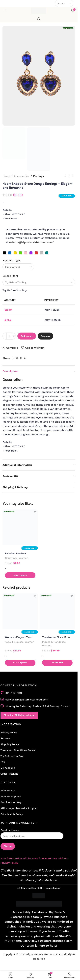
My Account (8, 768)
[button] (20, 575)
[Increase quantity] (14, 336)
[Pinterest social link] (21, 358)
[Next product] (73, 176)
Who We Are (8, 791)
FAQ (3, 762)
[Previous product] (65, 176)
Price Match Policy (12, 814)
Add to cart (27, 336)
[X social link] (17, 358)
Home (6, 176)
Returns (5, 738)
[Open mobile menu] (4, 11)
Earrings (39, 176)
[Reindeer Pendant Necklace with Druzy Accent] (20, 527)
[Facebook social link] (13, 358)
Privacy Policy (9, 733)
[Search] (39, 19)
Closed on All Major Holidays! (19, 715)
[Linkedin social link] (25, 358)
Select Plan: (11, 276)
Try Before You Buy (12, 756)
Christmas (11, 558)
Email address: (32, 834)
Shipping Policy (10, 744)
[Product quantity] (9, 336)
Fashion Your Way (11, 802)
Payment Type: (12, 260)
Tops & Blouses (14, 642)
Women (24, 558)
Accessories (22, 176)
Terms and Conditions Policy (18, 750)
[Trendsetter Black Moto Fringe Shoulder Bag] (57, 611)
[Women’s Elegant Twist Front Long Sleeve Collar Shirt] (20, 611)
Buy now (45, 336)
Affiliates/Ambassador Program (19, 808)
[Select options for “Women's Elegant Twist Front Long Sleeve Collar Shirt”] (20, 663)
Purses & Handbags (54, 642)
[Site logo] (39, 11)
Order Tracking (9, 774)
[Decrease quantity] (5, 336)
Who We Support (11, 797)
